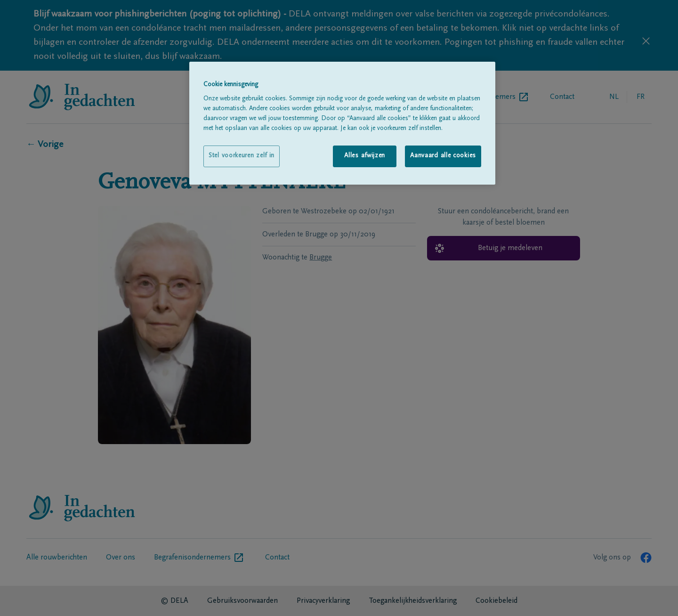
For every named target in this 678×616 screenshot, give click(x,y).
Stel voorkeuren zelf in (242, 156)
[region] (342, 123)
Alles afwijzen (365, 156)
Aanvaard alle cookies (443, 156)
